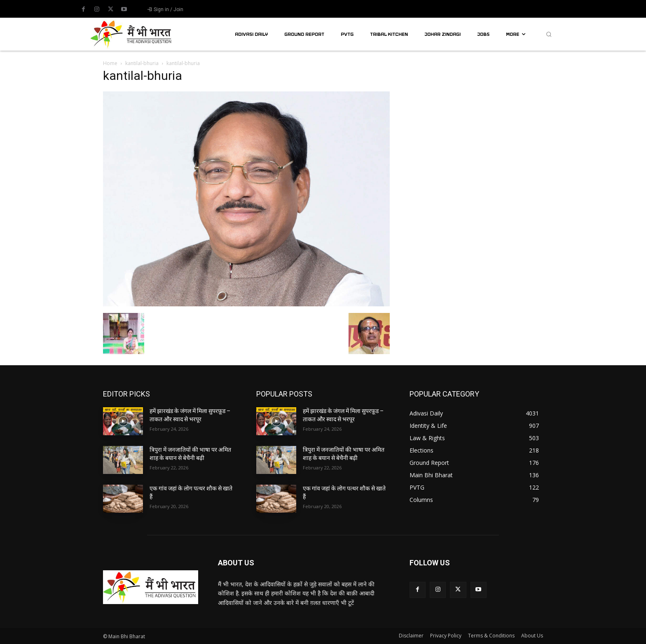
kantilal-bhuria (142, 63)
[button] (549, 34)
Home (110, 63)
